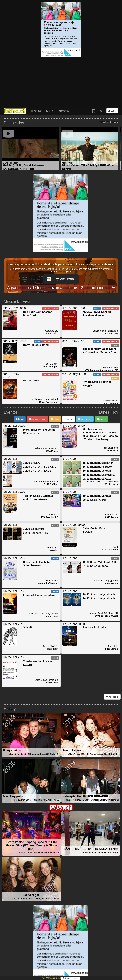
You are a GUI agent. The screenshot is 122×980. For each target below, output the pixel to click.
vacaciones (85, 419)
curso (68, 419)
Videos (64, 111)
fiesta (20, 419)
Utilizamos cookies (52, 978)
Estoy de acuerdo (70, 978)
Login (112, 111)
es (102, 111)
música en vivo (37, 419)
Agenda (36, 111)
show (55, 419)
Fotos (50, 111)
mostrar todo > (109, 122)
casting (102, 419)
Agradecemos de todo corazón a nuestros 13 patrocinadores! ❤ (61, 288)
